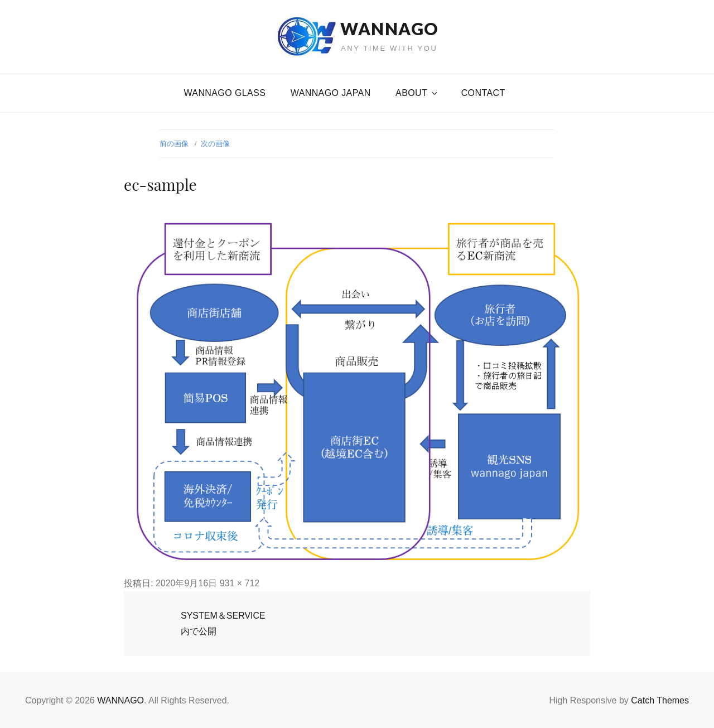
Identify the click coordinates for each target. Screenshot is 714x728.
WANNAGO (389, 28)
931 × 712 (240, 583)
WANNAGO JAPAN (331, 93)
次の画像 (215, 144)
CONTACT (483, 93)
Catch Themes (660, 700)
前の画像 (174, 144)
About (417, 93)
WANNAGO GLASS (225, 93)
